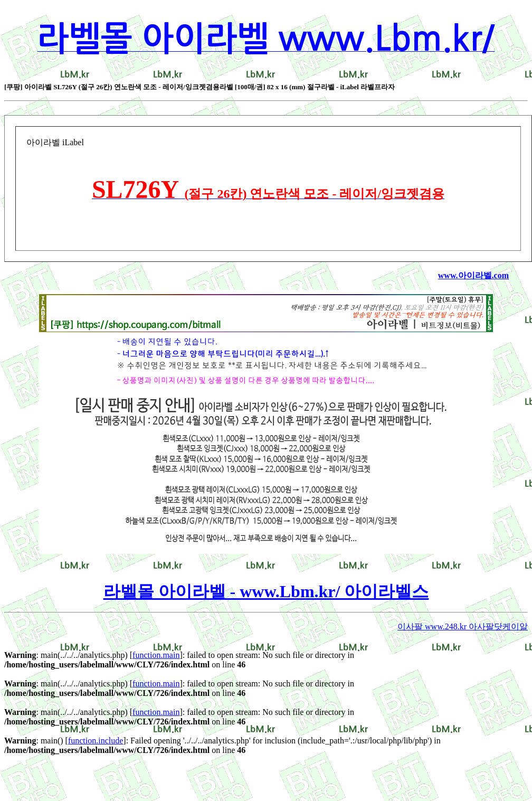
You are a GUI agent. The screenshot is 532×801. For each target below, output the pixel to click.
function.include (96, 741)
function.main (156, 655)
